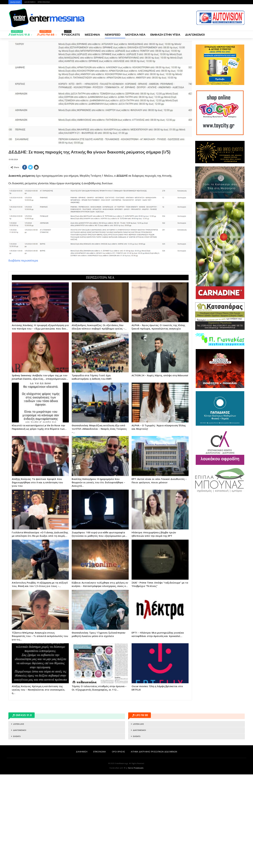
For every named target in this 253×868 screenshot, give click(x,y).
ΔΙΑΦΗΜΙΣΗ (30, 2)
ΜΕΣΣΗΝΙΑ (92, 35)
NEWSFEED (113, 35)
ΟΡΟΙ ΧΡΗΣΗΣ (118, 845)
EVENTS (17, 830)
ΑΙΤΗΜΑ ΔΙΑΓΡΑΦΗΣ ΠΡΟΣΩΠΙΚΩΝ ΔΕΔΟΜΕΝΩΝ (154, 845)
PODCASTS (71, 34)
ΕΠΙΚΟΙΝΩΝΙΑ (44, 2)
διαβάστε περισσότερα (23, 307)
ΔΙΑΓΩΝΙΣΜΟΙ (195, 35)
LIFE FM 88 (46, 34)
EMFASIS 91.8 (19, 34)
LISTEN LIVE (19, 818)
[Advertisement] (100, 194)
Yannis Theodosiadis (136, 862)
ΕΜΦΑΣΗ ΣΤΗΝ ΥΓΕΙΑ (165, 35)
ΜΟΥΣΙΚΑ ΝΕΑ (135, 35)
